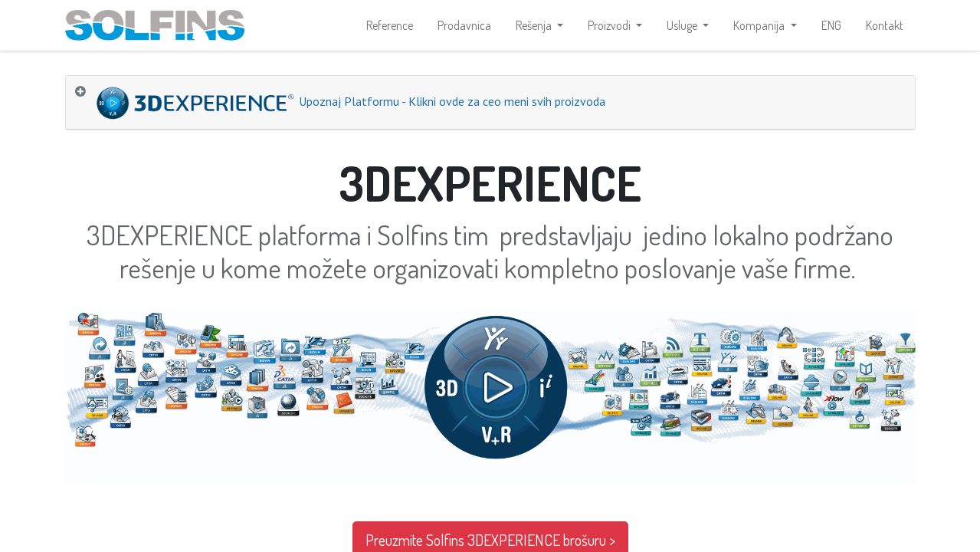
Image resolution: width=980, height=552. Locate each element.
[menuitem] (390, 28)
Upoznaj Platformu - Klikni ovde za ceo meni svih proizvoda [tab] (349, 107)
